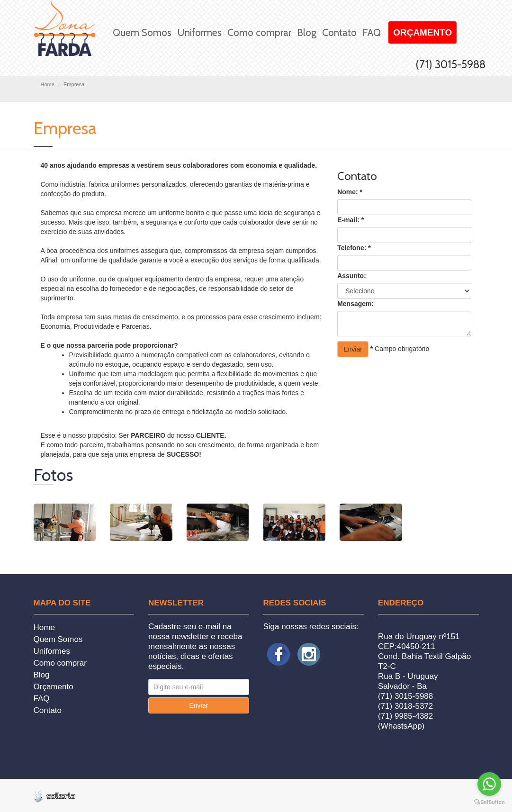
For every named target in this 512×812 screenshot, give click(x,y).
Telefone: (354, 248)
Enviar (353, 349)
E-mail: (350, 220)
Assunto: (352, 276)
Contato (339, 32)
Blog (307, 32)
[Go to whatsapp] (489, 784)
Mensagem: (355, 304)
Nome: (350, 192)
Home (48, 84)
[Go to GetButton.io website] (489, 802)
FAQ (372, 32)
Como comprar (259, 32)
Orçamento (422, 32)
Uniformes (199, 32)
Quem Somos (142, 32)
